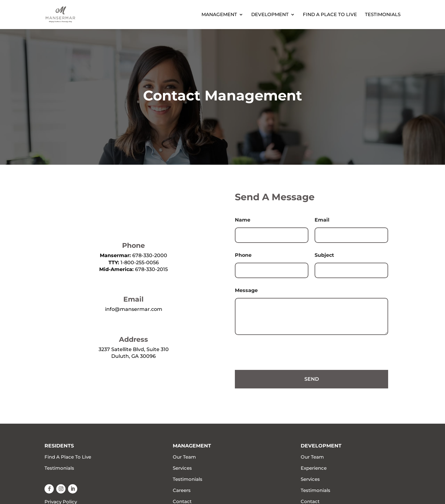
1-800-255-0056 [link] (140, 263)
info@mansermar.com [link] (134, 309)
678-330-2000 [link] (150, 255)
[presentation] (282, 366)
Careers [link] (182, 490)
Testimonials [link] (383, 15)
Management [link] (219, 15)
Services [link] (182, 468)
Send (312, 379)
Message (246, 290)
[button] (49, 489)
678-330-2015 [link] (151, 269)
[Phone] (272, 270)
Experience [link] (314, 468)
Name (243, 220)
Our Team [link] (184, 457)
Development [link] (270, 15)
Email (322, 220)
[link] (67, 14)
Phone (243, 255)
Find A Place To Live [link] (330, 15)
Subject (324, 255)
